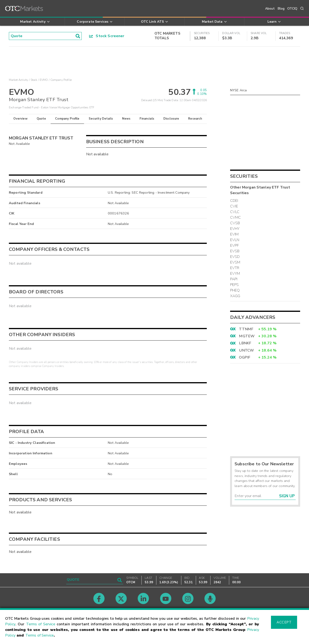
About (270, 9)
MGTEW (247, 336)
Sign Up (287, 496)
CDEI (234, 201)
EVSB (235, 251)
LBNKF (245, 343)
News (126, 119)
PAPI (234, 279)
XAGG (235, 296)
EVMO (44, 80)
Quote (41, 119)
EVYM (235, 274)
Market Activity (18, 80)
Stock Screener (107, 36)
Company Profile (67, 119)
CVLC (235, 212)
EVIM (234, 234)
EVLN (235, 240)
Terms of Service (41, 624)
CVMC (236, 217)
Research (195, 119)
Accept (284, 622)
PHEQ (235, 290)
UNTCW (246, 350)
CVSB (235, 223)
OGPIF (245, 357)
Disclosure (171, 119)
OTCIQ (292, 9)
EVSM (235, 262)
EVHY (235, 229)
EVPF (235, 246)
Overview (20, 119)
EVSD (235, 257)
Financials (147, 119)
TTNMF (246, 329)
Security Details (101, 119)
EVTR (235, 268)
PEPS (235, 285)
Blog (281, 9)
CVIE (234, 206)
